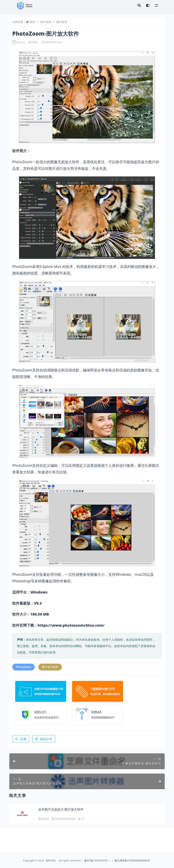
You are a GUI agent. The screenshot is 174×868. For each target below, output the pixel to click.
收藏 (21, 739)
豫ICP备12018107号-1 (97, 860)
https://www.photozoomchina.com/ (71, 625)
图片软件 (62, 22)
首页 (32, 22)
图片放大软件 (50, 667)
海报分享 (44, 739)
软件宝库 (46, 22)
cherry (19, 42)
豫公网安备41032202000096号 (132, 860)
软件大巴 (51, 860)
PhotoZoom (23, 667)
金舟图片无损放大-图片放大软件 (61, 809)
